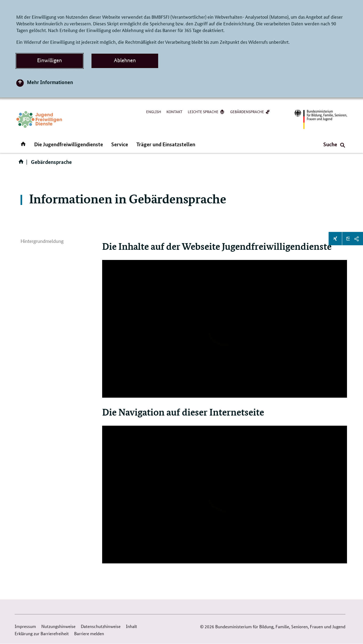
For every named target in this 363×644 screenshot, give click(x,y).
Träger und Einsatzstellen (166, 144)
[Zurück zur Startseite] (39, 119)
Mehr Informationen (50, 82)
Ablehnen (125, 60)
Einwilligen (49, 60)
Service (120, 144)
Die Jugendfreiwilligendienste (69, 144)
